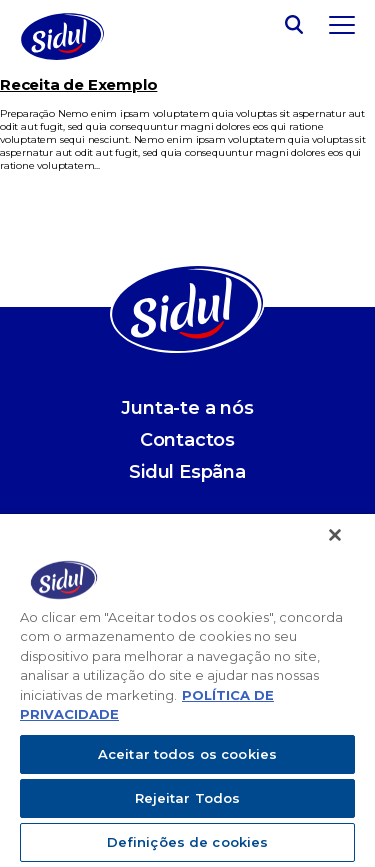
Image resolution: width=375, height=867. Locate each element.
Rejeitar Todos (188, 798)
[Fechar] (335, 535)
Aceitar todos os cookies (187, 754)
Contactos (187, 440)
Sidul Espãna (187, 472)
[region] (187, 690)
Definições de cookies (188, 842)
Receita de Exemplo (78, 84)
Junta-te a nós (187, 408)
